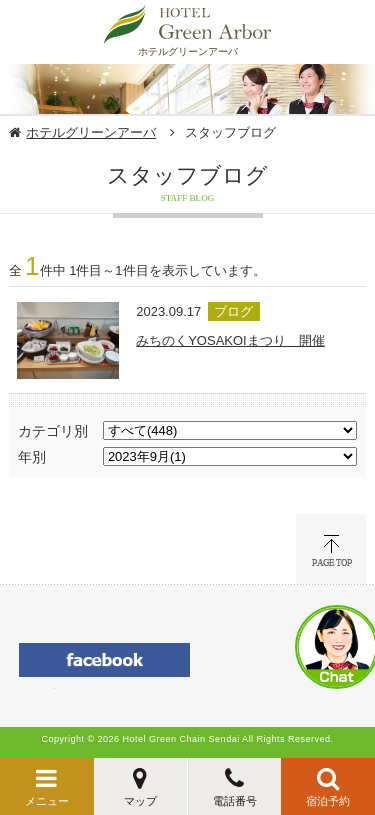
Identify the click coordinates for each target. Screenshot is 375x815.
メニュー (47, 801)
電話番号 (235, 801)
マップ (140, 801)
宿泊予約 (328, 801)
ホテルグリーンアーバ (91, 132)
